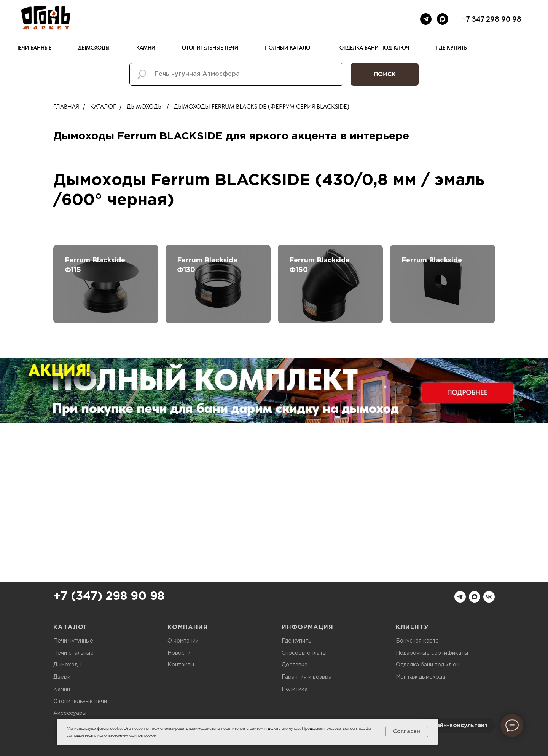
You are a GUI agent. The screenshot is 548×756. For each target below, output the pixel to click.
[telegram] (426, 19)
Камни (146, 48)
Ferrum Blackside (432, 261)
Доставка (295, 665)
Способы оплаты (304, 653)
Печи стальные (73, 653)
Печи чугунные (73, 641)
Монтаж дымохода (421, 677)
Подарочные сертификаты (432, 653)
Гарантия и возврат (308, 677)
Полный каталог (289, 48)
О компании (183, 641)
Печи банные (33, 48)
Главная (66, 106)
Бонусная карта (417, 641)
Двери (62, 677)
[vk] (489, 597)
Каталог (103, 106)
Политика (295, 689)
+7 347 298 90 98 (491, 19)
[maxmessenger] (443, 19)
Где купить (452, 48)
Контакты (181, 665)
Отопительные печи (210, 48)
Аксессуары (70, 713)
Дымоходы (94, 48)
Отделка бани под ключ (374, 48)
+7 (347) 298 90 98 (109, 597)
